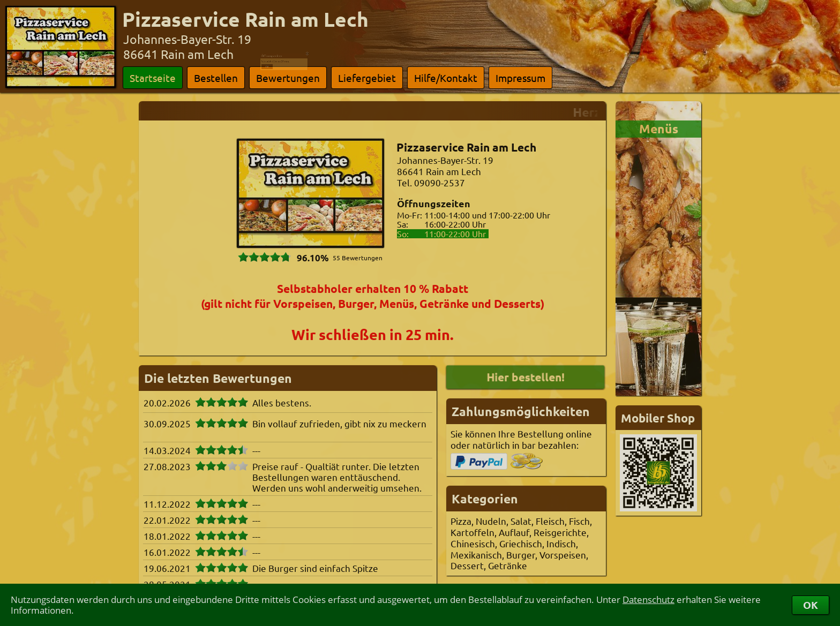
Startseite (153, 78)
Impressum (520, 78)
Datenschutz (648, 599)
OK (811, 605)
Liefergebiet (367, 78)
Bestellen (216, 78)
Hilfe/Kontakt (446, 78)
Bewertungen (288, 78)
